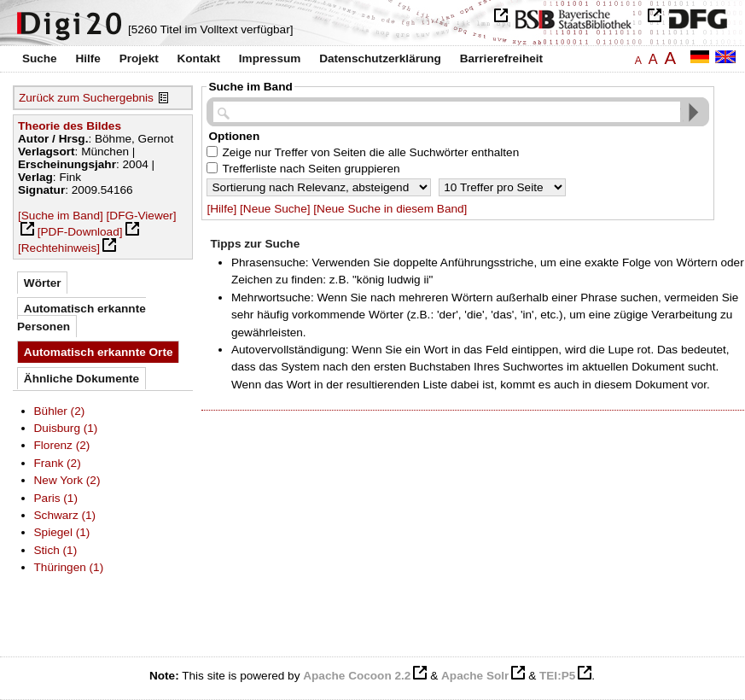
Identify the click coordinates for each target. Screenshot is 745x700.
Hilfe (87, 58)
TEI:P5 (557, 676)
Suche (40, 58)
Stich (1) (56, 550)
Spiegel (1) (62, 532)
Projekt (139, 58)
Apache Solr (475, 676)
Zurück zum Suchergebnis (86, 98)
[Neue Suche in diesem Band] (390, 209)
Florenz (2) (62, 445)
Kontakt (198, 58)
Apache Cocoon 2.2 (357, 676)
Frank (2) (58, 463)
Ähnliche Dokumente (81, 379)
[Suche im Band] (61, 216)
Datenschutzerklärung (380, 58)
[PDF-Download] (80, 232)
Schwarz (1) (65, 515)
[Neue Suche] (275, 209)
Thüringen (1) (69, 567)
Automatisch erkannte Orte (99, 352)
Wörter (43, 283)
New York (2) (67, 480)
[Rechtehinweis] (59, 248)
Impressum (270, 58)
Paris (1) (56, 498)
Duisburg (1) (66, 428)
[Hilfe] (221, 209)
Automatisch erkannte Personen (81, 317)
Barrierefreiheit (501, 58)
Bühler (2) (60, 411)
